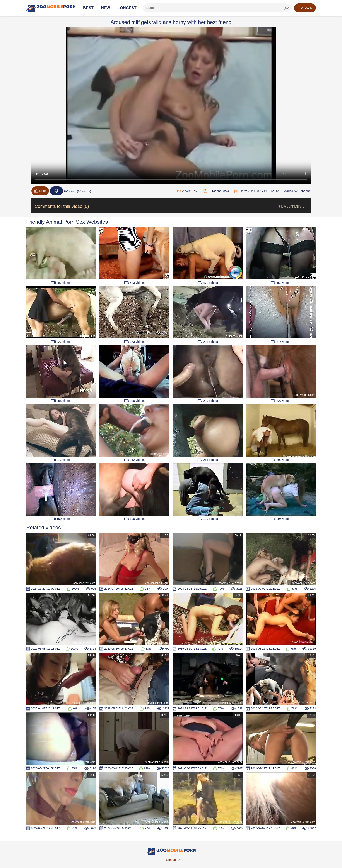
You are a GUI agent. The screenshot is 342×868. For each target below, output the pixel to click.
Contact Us (174, 860)
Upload (305, 8)
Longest (127, 8)
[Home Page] (51, 8)
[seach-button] (286, 8)
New (106, 8)
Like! (40, 191)
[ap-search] (217, 8)
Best (88, 8)
